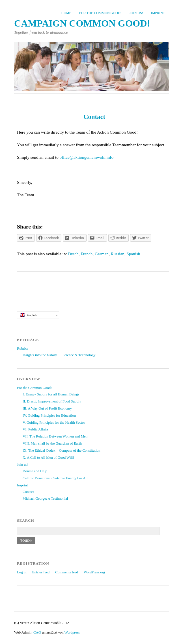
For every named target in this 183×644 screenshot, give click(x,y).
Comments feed (67, 572)
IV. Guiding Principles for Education (49, 415)
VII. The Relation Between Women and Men (55, 436)
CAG (37, 632)
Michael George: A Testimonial (45, 499)
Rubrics (23, 349)
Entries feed (41, 572)
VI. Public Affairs (35, 429)
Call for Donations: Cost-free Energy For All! (56, 478)
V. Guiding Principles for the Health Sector (54, 423)
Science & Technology (79, 355)
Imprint (158, 13)
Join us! (136, 13)
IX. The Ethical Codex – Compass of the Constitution (62, 451)
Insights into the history (40, 355)
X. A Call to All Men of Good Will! (48, 458)
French (87, 254)
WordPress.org (94, 572)
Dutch (73, 254)
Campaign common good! (82, 23)
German (102, 254)
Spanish (133, 254)
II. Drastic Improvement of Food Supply (52, 401)
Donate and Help (35, 471)
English (29, 315)
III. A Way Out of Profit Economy (47, 408)
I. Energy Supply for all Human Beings (51, 394)
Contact (28, 492)
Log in (22, 572)
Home (66, 13)
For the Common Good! (100, 13)
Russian (118, 254)
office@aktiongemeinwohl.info (87, 157)
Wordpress (72, 632)
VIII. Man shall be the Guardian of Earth (52, 443)
